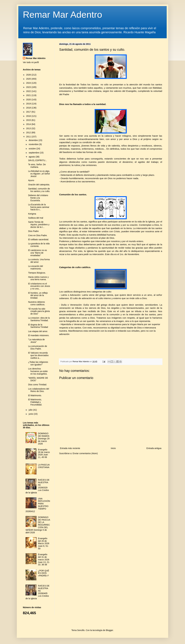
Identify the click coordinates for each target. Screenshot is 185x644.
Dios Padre (33, 231)
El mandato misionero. (39, 335)
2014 (29, 124)
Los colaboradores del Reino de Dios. (39, 390)
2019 (29, 104)
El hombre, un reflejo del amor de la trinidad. (38, 295)
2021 (29, 95)
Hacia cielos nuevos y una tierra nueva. (38, 278)
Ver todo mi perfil (31, 62)
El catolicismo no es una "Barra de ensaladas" (38, 253)
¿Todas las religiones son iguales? (38, 363)
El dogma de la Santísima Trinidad (38, 326)
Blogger (109, 630)
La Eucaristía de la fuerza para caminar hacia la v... (39, 207)
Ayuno (31, 180)
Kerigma (32, 214)
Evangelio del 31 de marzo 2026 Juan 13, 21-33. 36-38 (44, 560)
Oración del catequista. (39, 185)
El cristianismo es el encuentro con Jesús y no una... (39, 286)
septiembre (34, 153)
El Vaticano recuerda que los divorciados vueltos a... (38, 355)
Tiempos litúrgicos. (37, 273)
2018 (29, 108)
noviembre (34, 144)
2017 (29, 112)
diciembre (34, 140)
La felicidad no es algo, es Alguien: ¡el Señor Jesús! (39, 174)
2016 (29, 116)
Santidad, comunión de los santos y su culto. (39, 190)
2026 (29, 75)
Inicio (113, 448)
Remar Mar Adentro (63, 15)
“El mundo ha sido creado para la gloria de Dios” (39, 311)
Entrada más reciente (70, 448)
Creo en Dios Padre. (38, 235)
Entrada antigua (154, 448)
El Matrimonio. (35, 395)
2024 (29, 83)
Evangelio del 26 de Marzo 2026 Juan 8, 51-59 (44, 543)
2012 (29, 133)
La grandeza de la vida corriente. (39, 245)
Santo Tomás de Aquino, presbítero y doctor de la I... (39, 224)
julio (31, 410)
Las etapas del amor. (38, 331)
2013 (29, 128)
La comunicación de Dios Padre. (38, 347)
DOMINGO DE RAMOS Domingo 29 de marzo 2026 (44, 438)
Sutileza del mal (36, 218)
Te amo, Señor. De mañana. (37, 166)
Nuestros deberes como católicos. (37, 303)
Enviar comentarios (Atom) (85, 453)
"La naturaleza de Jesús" (36, 341)
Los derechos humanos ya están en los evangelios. (38, 371)
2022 (29, 91)
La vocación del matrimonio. (36, 267)
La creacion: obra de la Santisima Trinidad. (39, 319)
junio (31, 414)
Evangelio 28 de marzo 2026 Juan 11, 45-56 (44, 453)
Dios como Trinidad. (38, 385)
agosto (32, 157)
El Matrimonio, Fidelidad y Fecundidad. (35, 402)
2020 (29, 100)
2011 (29, 137)
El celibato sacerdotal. (39, 239)
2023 (29, 87)
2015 (29, 120)
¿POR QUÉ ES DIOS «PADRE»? (44, 573)
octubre (32, 149)
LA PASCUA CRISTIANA (44, 466)
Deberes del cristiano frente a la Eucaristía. (38, 198)
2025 (29, 79)
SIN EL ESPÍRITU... (38, 160)
